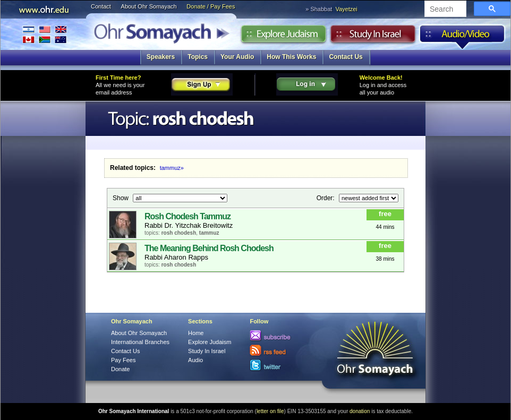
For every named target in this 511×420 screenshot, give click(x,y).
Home (196, 333)
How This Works (291, 57)
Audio (462, 37)
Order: (326, 198)
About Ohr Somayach (149, 6)
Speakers (161, 57)
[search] (444, 10)
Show (121, 198)
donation (360, 411)
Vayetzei (346, 9)
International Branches (45, 34)
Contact (101, 6)
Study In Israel (207, 351)
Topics (198, 57)
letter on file (270, 411)
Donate (120, 369)
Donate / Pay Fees (211, 6)
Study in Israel (373, 37)
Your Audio (237, 57)
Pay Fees (123, 360)
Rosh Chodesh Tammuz (188, 216)
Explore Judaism (283, 37)
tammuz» (172, 168)
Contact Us (346, 57)
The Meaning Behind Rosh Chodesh (209, 248)
